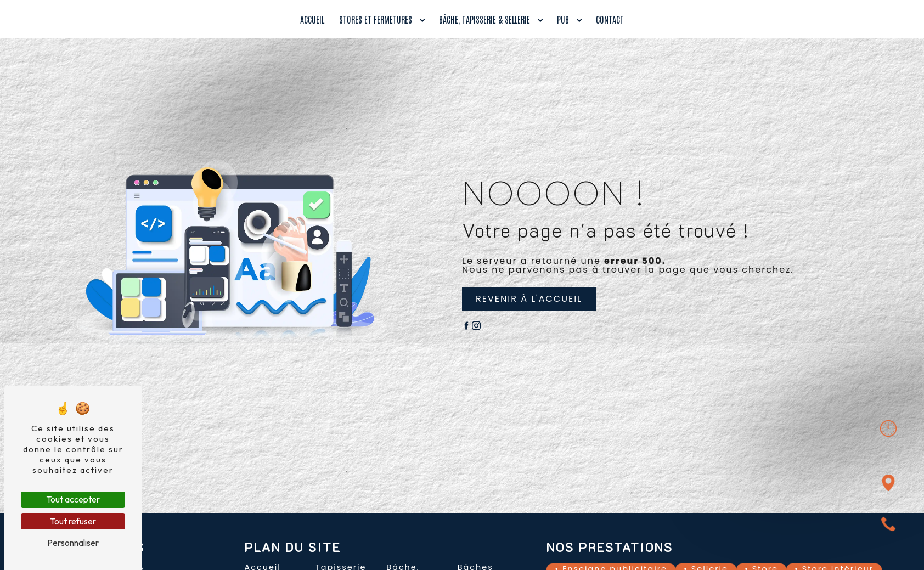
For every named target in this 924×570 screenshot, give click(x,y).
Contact (610, 19)
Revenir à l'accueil (529, 299)
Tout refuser (73, 521)
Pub (563, 19)
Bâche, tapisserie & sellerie (484, 19)
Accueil (312, 19)
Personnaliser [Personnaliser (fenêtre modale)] (73, 543)
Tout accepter (73, 499)
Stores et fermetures (376, 19)
